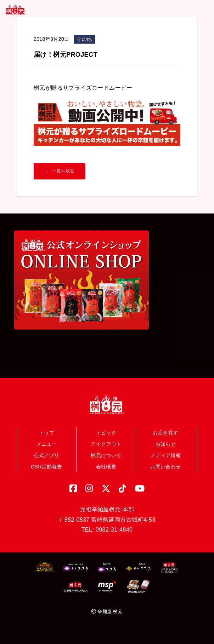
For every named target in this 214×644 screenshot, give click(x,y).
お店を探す (165, 433)
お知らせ (166, 444)
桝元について (106, 455)
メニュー (47, 444)
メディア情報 (165, 455)
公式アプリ (46, 455)
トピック (106, 433)
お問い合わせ (165, 467)
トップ (47, 433)
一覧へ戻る (63, 171)
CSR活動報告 (46, 467)
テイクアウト (106, 444)
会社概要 (106, 467)
